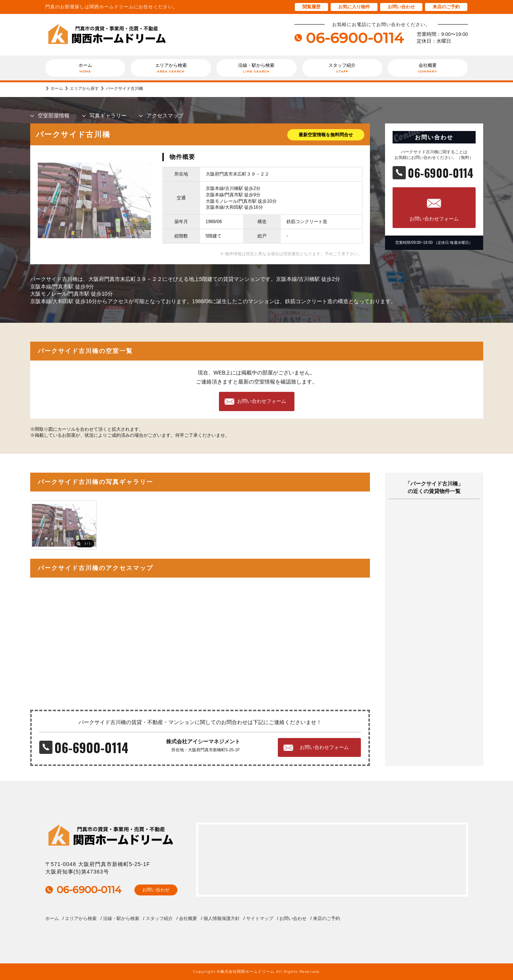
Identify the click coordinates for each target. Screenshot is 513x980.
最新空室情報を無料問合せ (326, 135)
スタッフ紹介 (342, 68)
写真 (108, 116)
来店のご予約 (446, 7)
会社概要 (428, 68)
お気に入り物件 (354, 7)
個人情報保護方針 (222, 918)
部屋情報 (54, 116)
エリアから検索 (171, 68)
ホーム (85, 68)
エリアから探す (84, 88)
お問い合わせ (401, 7)
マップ (165, 116)
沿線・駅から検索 (256, 68)
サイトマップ (260, 918)
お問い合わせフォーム (434, 219)
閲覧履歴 (311, 7)
